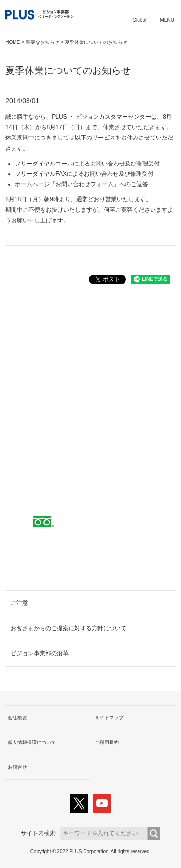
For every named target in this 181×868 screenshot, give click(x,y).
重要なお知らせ (42, 42)
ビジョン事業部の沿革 (40, 653)
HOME (13, 42)
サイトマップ (109, 718)
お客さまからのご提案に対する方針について (69, 628)
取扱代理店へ (91, 401)
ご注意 (19, 603)
